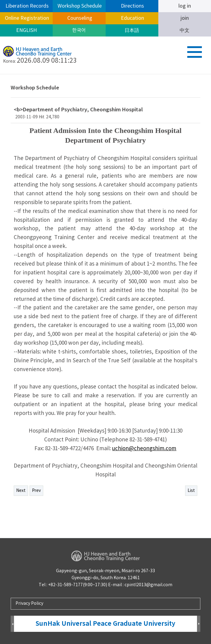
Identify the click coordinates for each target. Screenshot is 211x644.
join (185, 18)
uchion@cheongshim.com (144, 449)
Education (132, 18)
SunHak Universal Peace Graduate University (105, 624)
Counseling (79, 18)
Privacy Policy (29, 604)
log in (185, 6)
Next (21, 491)
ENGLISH (26, 30)
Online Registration (26, 18)
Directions (132, 6)
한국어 (79, 30)
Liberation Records (26, 6)
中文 (185, 30)
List (191, 491)
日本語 (132, 30)
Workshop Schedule (79, 6)
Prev (36, 491)
